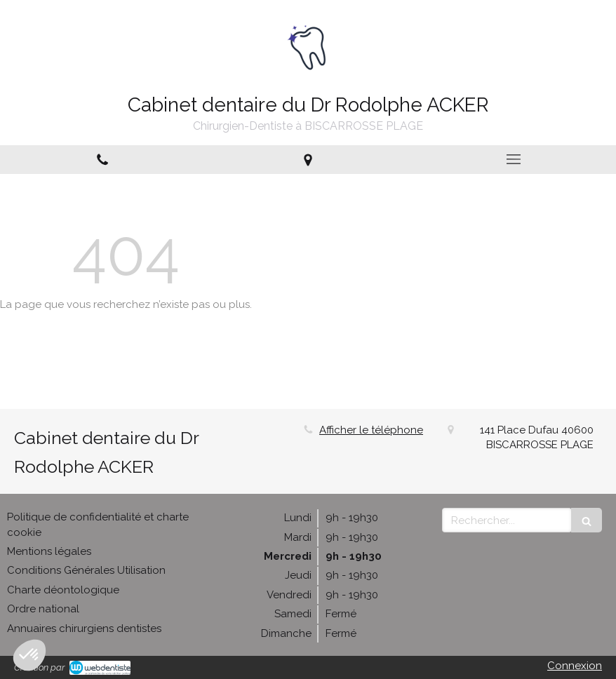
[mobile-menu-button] (513, 159)
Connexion (575, 666)
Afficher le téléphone (371, 430)
